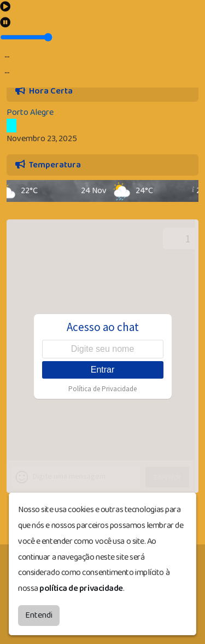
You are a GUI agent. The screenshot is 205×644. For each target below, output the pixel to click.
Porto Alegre (30, 112)
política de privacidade (81, 588)
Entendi (39, 615)
